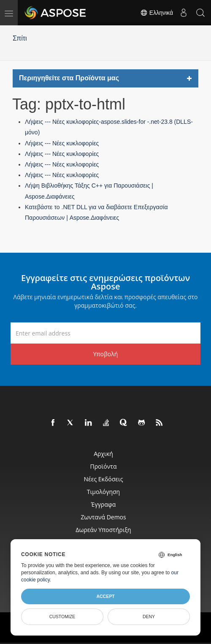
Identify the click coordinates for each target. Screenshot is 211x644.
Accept (105, 596)
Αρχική (103, 454)
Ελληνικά (157, 13)
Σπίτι (20, 38)
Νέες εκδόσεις (103, 479)
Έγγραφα (104, 504)
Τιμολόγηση (103, 492)
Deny (149, 617)
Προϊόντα (104, 466)
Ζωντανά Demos (103, 517)
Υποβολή (106, 354)
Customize (62, 617)
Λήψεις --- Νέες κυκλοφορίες (62, 143)
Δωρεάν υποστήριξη (103, 530)
